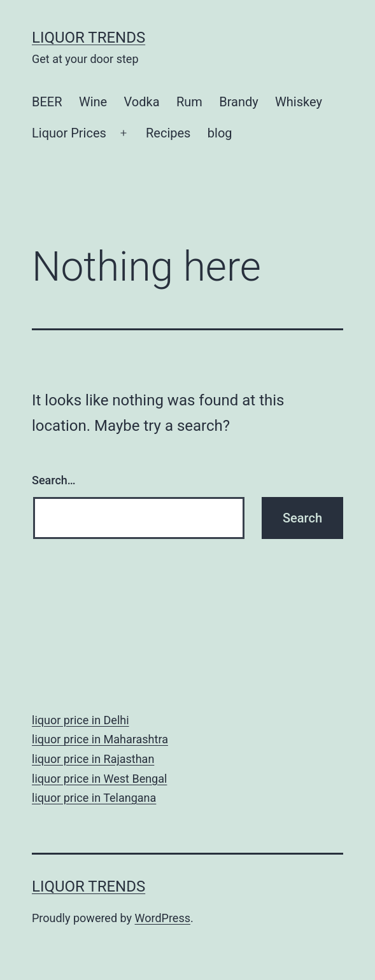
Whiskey (299, 102)
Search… (54, 480)
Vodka (142, 102)
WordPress (163, 918)
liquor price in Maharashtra (100, 739)
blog (220, 133)
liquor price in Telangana (94, 798)
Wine (93, 102)
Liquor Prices (69, 133)
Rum (189, 102)
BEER (47, 102)
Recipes (168, 133)
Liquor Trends (88, 38)
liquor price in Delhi (81, 720)
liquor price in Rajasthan (93, 759)
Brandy (239, 102)
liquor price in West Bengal (99, 779)
